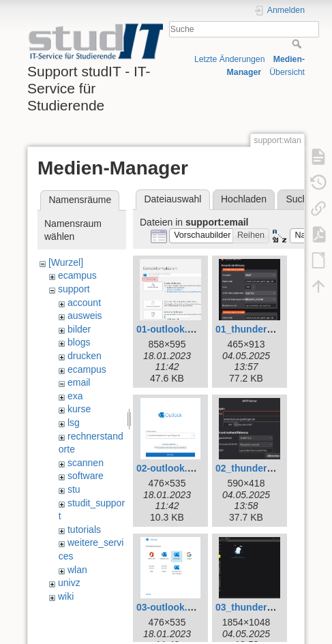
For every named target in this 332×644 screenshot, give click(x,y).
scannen (86, 463)
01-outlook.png (170, 329)
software (86, 476)
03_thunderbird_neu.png (271, 607)
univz (69, 583)
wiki (66, 596)
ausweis (85, 316)
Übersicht (287, 72)
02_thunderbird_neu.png (271, 468)
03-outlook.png (170, 607)
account (84, 303)
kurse (79, 409)
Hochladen (244, 199)
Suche (298, 44)
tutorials (84, 530)
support (74, 289)
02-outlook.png (170, 468)
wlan (77, 570)
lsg (74, 423)
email (79, 382)
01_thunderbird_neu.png (271, 329)
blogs (79, 342)
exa (75, 396)
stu (74, 489)
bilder (79, 329)
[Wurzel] (66, 262)
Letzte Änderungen (230, 59)
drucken (85, 356)
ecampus (77, 275)
